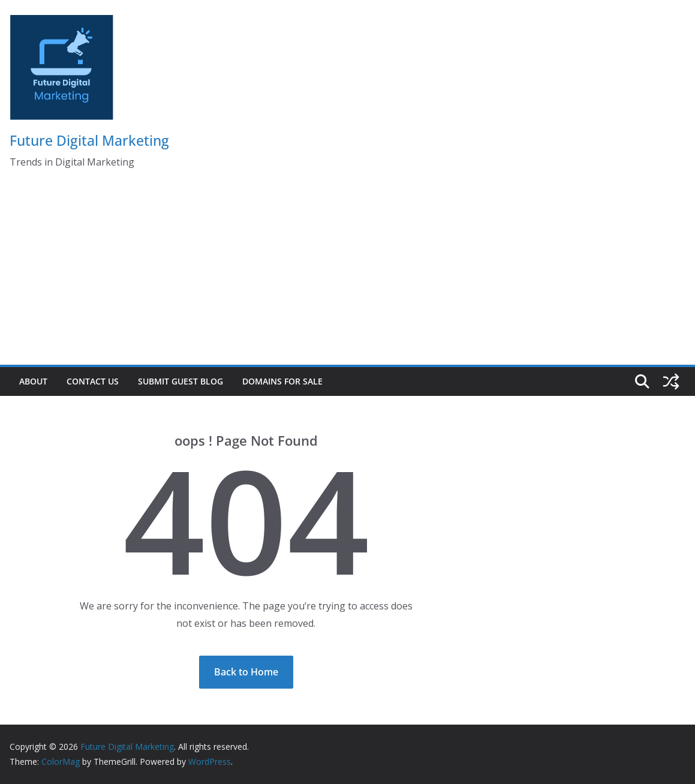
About (33, 381)
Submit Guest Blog (180, 381)
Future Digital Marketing (89, 140)
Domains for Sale (282, 381)
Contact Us (93, 381)
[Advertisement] (347, 275)
